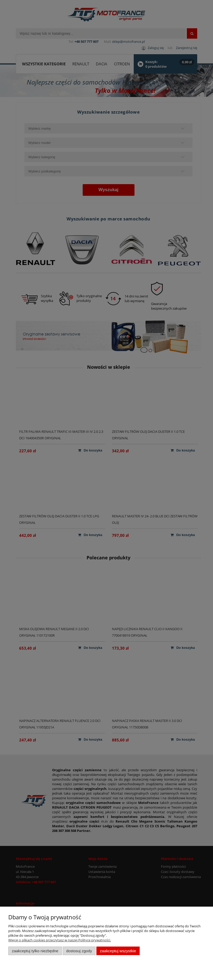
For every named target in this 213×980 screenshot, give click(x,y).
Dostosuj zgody (79, 951)
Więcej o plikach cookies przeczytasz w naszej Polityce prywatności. (60, 940)
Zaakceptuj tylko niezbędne (35, 951)
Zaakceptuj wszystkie (118, 951)
